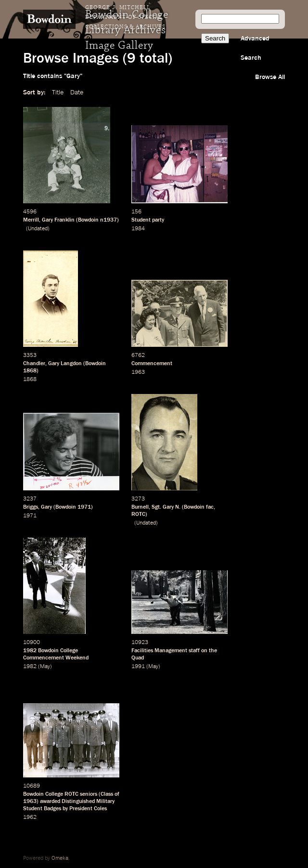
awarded (50, 802)
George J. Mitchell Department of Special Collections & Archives (125, 17)
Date (77, 92)
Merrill (31, 220)
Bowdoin (88, 220)
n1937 (109, 220)
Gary (46, 507)
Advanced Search (255, 48)
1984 (138, 229)
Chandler (34, 364)
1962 (30, 817)
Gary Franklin (58, 220)
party (158, 220)
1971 (84, 507)
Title (58, 92)
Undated (38, 229)
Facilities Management (159, 651)
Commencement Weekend (56, 658)
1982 (30, 651)
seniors (89, 794)
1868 (30, 371)
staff (194, 651)
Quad (138, 658)
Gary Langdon (65, 364)
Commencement (152, 364)
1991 (138, 667)
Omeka (60, 858)
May (45, 667)
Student (141, 220)
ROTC (138, 514)
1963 (138, 372)
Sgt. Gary (163, 507)
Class (107, 794)
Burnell (140, 507)
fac (210, 507)
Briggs (31, 507)
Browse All (270, 77)
